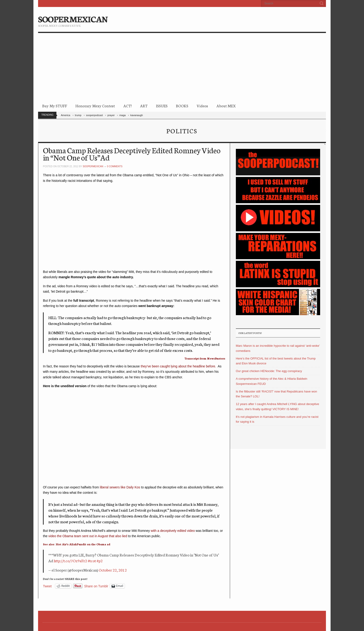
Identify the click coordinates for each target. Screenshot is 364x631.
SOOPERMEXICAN (73, 19)
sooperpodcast (94, 115)
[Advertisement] (182, 68)
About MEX (226, 106)
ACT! (127, 106)
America (65, 115)
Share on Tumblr (96, 586)
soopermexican (93, 166)
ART (144, 106)
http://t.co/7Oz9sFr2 (70, 561)
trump (78, 115)
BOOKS (182, 106)
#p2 (100, 561)
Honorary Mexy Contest (95, 106)
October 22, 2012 (113, 570)
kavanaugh (136, 115)
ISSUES (162, 106)
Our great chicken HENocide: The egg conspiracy (269, 371)
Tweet (47, 586)
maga (123, 115)
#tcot (92, 561)
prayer (111, 115)
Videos (202, 106)
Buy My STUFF (55, 106)
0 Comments (115, 166)
